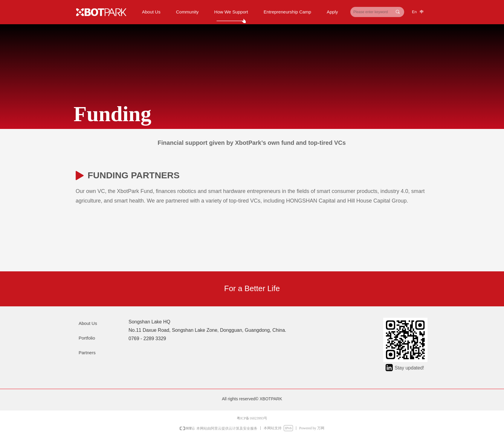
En (414, 12)
